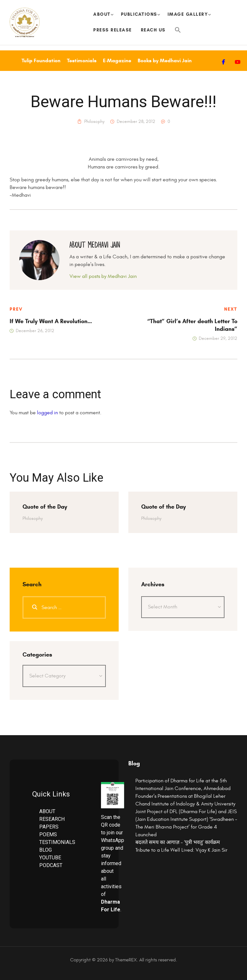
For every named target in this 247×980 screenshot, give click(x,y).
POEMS (48, 834)
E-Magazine (117, 60)
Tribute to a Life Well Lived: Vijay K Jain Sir (181, 850)
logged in (47, 413)
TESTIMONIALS (57, 842)
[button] (178, 30)
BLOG (46, 850)
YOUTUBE (50, 858)
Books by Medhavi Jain (165, 60)
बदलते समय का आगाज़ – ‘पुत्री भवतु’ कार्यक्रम (178, 842)
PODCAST (51, 865)
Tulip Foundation (41, 60)
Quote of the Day (45, 507)
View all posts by (103, 276)
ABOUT (47, 811)
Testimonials (82, 60)
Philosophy (94, 122)
